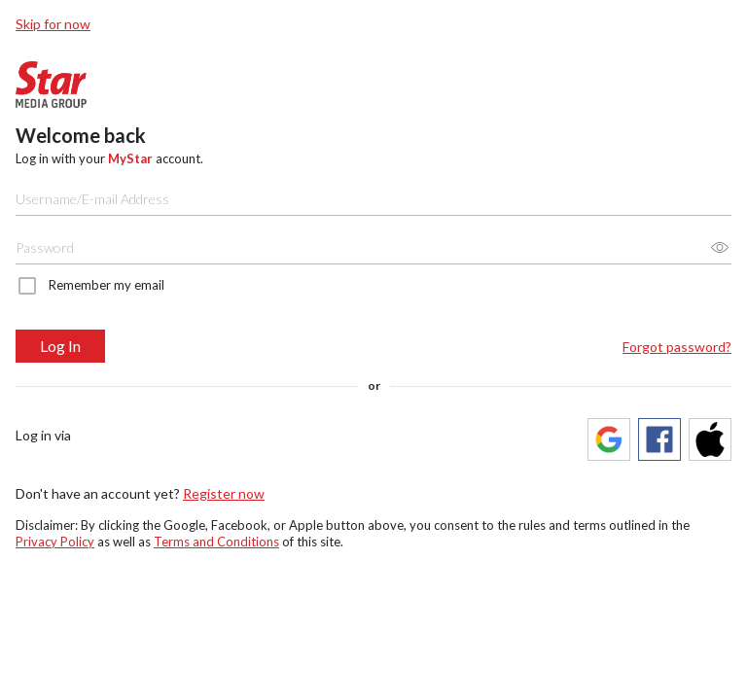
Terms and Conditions (216, 542)
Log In (60, 346)
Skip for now (53, 24)
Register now (224, 493)
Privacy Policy (55, 542)
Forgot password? (677, 347)
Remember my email (107, 285)
